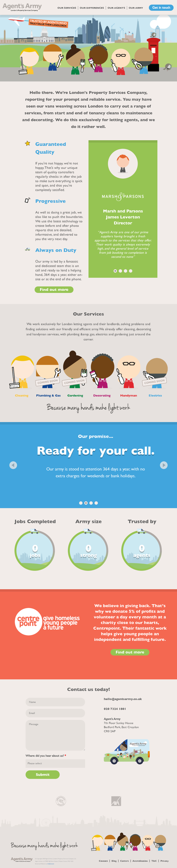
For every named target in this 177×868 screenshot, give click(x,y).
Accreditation (140, 861)
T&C (154, 861)
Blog (114, 861)
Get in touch (161, 8)
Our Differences (92, 8)
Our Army (136, 8)
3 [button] (126, 271)
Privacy (165, 861)
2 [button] (120, 271)
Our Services (67, 8)
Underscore (51, 864)
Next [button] (164, 465)
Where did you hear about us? (46, 756)
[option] (88, 48)
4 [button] (131, 271)
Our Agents (116, 8)
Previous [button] (13, 465)
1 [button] (115, 271)
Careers (124, 861)
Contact (103, 861)
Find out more (54, 290)
